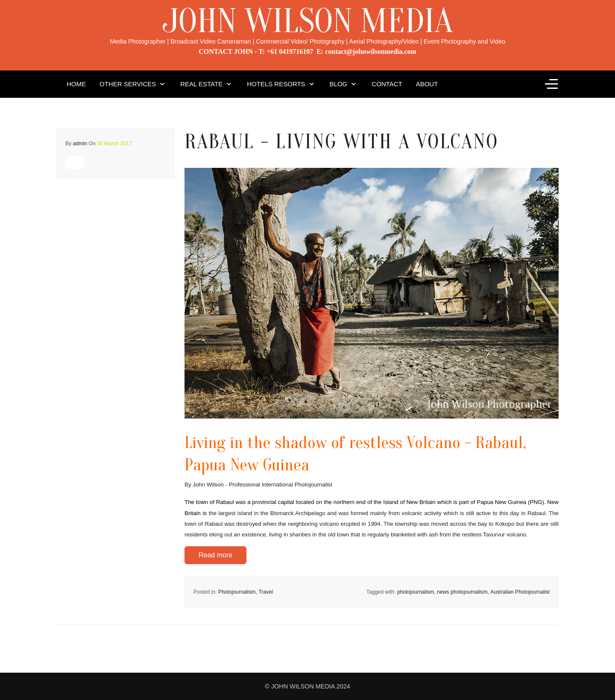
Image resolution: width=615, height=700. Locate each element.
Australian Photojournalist (520, 592)
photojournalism (416, 592)
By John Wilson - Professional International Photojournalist (258, 485)
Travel (266, 592)
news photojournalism (462, 592)
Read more (215, 555)
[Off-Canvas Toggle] (551, 84)
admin (80, 144)
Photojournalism (237, 592)
